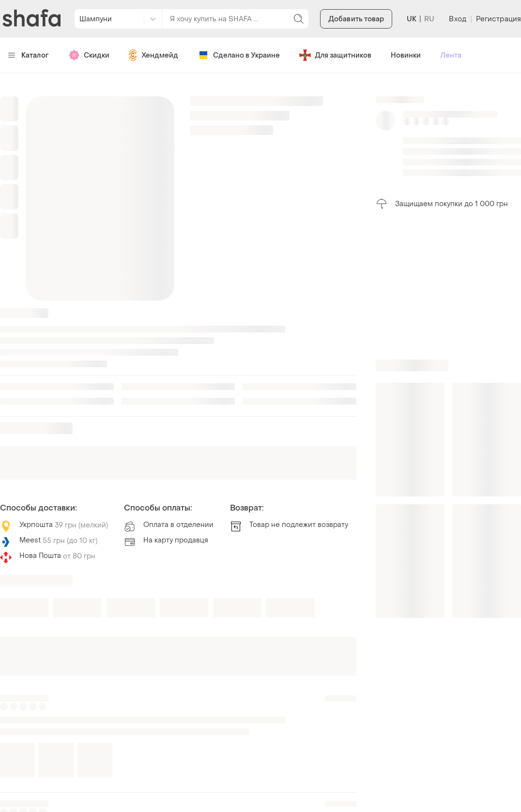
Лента (451, 55)
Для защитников (335, 55)
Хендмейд (153, 55)
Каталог (28, 55)
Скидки (89, 55)
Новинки (406, 55)
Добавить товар (356, 19)
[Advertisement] (448, 285)
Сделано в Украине (239, 55)
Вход (457, 19)
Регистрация (498, 19)
